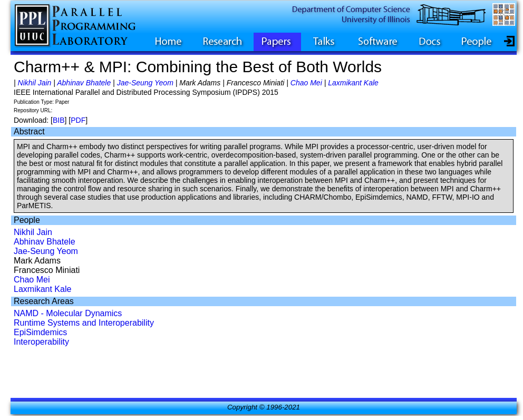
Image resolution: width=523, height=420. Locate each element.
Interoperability (41, 342)
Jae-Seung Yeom (145, 83)
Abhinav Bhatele (84, 83)
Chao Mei (306, 83)
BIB (59, 120)
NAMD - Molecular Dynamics (68, 313)
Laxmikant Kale (353, 83)
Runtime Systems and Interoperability (84, 323)
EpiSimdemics (40, 332)
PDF (78, 120)
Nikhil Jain (35, 83)
